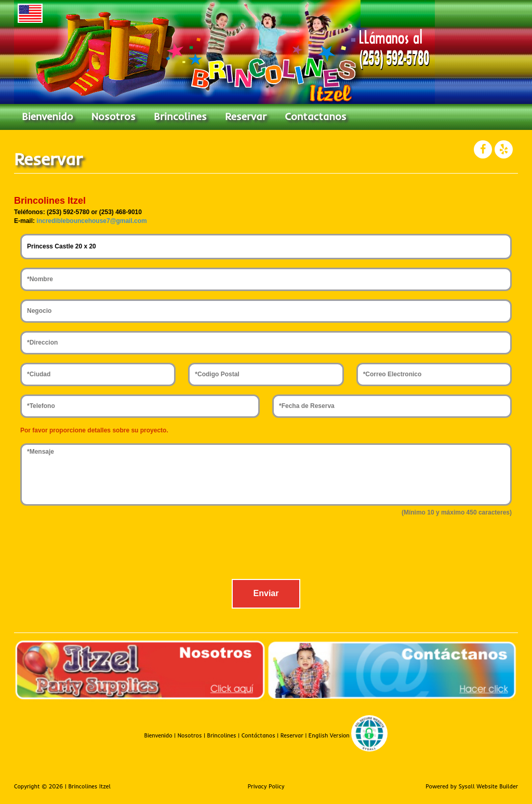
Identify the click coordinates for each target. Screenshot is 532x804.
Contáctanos (258, 735)
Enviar (266, 593)
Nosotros (114, 116)
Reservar (246, 116)
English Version (329, 735)
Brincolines (180, 116)
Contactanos (315, 116)
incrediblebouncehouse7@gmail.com (91, 221)
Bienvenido (47, 116)
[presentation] (266, 550)
